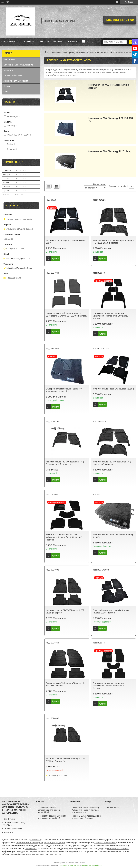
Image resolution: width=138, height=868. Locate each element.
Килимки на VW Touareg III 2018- (108, 151)
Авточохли (8, 70)
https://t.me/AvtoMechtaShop (19, 268)
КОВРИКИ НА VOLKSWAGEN (100, 53)
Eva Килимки (9, 59)
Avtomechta (31, 848)
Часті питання (112, 808)
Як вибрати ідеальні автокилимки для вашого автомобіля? (49, 810)
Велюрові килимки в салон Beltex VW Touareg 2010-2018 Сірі (64, 390)
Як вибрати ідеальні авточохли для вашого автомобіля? (52, 817)
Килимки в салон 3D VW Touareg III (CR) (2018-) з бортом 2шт (66, 760)
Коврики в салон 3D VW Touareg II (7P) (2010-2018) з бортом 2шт (65, 463)
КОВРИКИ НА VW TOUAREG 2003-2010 (109, 87)
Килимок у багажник (13, 829)
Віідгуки (73, 42)
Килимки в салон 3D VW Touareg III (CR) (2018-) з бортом (66, 611)
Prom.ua (82, 863)
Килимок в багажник (13, 76)
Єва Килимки (10, 819)
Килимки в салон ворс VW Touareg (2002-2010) (66, 242)
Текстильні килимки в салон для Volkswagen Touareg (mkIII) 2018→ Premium (109, 686)
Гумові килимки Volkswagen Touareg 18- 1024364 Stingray (65, 684)
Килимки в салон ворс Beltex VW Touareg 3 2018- (113, 536)
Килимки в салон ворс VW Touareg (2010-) (113, 389)
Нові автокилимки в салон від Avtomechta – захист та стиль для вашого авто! (85, 810)
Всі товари (9, 42)
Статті (6, 91)
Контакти (29, 42)
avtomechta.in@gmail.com (18, 258)
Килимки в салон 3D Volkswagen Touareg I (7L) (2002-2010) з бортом (113, 242)
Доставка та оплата (51, 42)
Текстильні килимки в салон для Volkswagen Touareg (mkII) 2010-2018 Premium (64, 537)
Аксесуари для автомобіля (16, 81)
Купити (55, 258)
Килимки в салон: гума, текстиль (18, 65)
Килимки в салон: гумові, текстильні (69, 53)
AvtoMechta (35, 840)
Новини (7, 86)
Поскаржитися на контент (70, 865)
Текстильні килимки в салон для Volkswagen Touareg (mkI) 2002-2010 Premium (110, 316)
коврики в (105, 843)
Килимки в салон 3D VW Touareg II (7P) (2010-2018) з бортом (112, 463)
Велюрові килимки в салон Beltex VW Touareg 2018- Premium (111, 611)
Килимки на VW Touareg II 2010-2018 (110, 118)
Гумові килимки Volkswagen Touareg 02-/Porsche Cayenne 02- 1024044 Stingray (67, 314)
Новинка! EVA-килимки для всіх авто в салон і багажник (86, 817)
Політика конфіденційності (92, 865)
